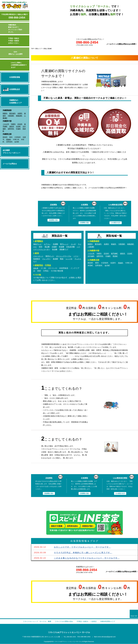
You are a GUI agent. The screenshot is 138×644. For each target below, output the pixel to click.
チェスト (37, 262)
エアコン (48, 244)
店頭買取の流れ (53, 220)
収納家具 (41, 259)
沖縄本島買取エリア (110, 622)
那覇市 (5, 113)
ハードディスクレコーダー (48, 249)
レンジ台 (75, 259)
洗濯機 (56, 244)
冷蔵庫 (59, 247)
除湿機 (64, 249)
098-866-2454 (17, 18)
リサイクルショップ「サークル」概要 (35, 622)
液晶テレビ (38, 244)
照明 (44, 247)
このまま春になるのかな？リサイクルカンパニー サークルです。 (87, 558)
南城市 (115, 244)
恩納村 (9, 139)
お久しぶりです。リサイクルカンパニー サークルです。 (82, 547)
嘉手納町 (116, 254)
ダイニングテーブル (65, 256)
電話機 (51, 247)
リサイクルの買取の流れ (64, 622)
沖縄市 (13, 124)
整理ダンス (51, 256)
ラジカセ (37, 247)
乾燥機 (66, 247)
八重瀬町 (95, 247)
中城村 (18, 129)
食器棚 (60, 259)
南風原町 (19, 116)
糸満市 (20, 113)
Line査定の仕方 (116, 223)
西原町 (121, 256)
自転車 (36, 268)
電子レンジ (66, 244)
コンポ (75, 244)
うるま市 (6, 124)
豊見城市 (12, 113)
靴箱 (67, 259)
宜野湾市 (11, 129)
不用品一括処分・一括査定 (88, 622)
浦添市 (12, 126)
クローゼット (39, 256)
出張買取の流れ (84, 223)
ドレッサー (51, 259)
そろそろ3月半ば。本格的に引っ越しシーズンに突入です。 (83, 553)
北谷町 (18, 126)
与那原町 (11, 116)
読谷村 (20, 124)
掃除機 (71, 249)
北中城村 (95, 256)
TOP (32, 49)
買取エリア (39, 49)
